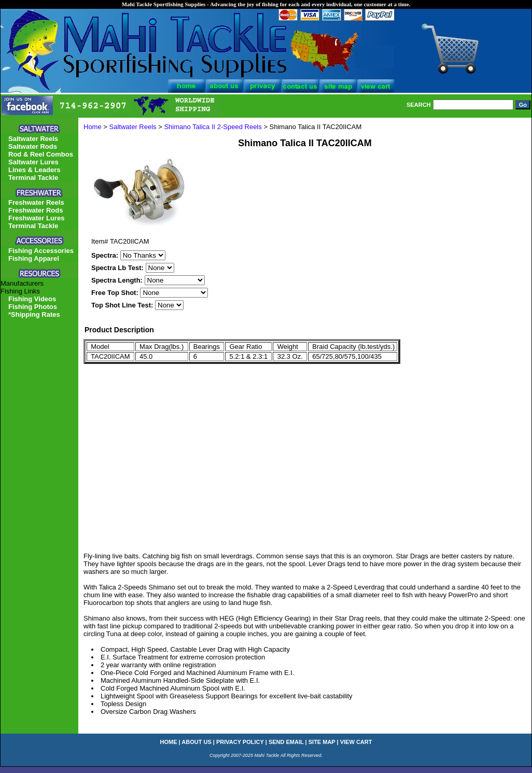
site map (322, 742)
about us (196, 742)
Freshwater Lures (36, 218)
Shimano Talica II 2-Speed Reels (213, 127)
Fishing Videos (32, 299)
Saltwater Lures (33, 162)
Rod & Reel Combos (41, 154)
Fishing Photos (33, 307)
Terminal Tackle (33, 178)
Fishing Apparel (34, 258)
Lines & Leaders (34, 170)
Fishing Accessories (41, 251)
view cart (356, 742)
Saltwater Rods (33, 146)
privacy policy (240, 742)
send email (286, 742)
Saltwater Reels (133, 127)
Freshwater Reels (36, 202)
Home (93, 127)
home (169, 742)
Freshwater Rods (36, 210)
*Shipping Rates (34, 314)
